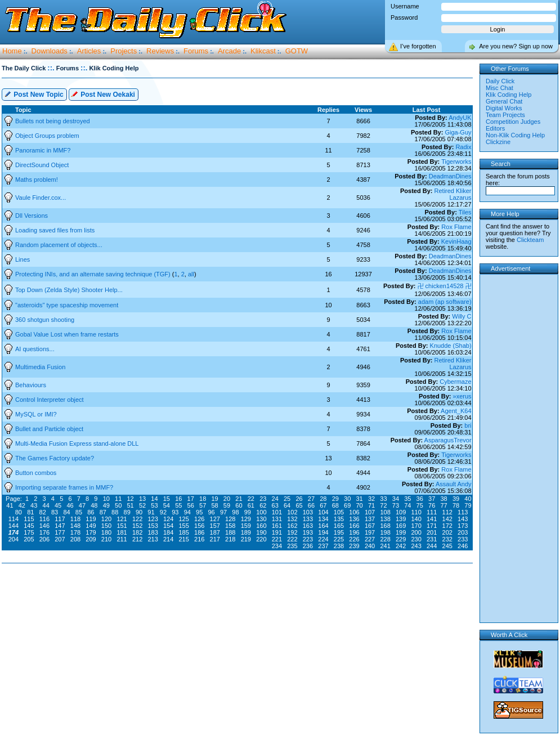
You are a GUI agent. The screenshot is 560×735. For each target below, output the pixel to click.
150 (106, 526)
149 (91, 526)
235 (292, 546)
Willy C (462, 316)
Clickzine (498, 142)
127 (215, 519)
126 (199, 519)
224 (323, 539)
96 (211, 512)
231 (432, 539)
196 (354, 532)
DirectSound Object (42, 165)
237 (323, 546)
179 (91, 532)
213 (153, 539)
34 (396, 499)
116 (44, 519)
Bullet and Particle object (49, 429)
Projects (124, 51)
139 (401, 519)
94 (187, 512)
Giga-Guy (458, 132)
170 (416, 526)
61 (251, 505)
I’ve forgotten (418, 46)
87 (103, 512)
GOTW (297, 51)
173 (463, 526)
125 (184, 519)
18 (203, 499)
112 (447, 512)
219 (246, 539)
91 (151, 512)
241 (385, 546)
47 (82, 505)
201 (432, 532)
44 (46, 505)
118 (75, 519)
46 (70, 505)
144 (14, 526)
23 (263, 499)
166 (354, 526)
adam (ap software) (445, 302)
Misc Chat (499, 88)
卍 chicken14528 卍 (445, 286)
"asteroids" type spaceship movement (67, 305)
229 (401, 539)
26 (299, 499)
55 (178, 505)
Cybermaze (455, 382)
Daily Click (500, 81)
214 (168, 539)
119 (91, 519)
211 (122, 539)
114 (14, 519)
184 (168, 532)
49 (106, 505)
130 (261, 519)
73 (396, 505)
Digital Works (504, 108)
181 (122, 532)
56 (191, 505)
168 (385, 526)
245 (447, 546)
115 (29, 519)
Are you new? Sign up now (516, 46)
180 (106, 532)
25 (287, 499)
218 (230, 539)
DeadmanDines (450, 176)
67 (323, 505)
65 (299, 505)
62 (263, 505)
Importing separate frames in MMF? (64, 487)
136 (354, 519)
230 (416, 539)
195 (339, 532)
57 (203, 505)
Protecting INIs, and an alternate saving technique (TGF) (94, 274)
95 (199, 512)
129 (246, 519)
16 (178, 499)
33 (383, 499)
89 (127, 512)
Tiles (465, 212)
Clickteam (530, 240)
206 (44, 539)
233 (463, 539)
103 (308, 512)
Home (12, 51)
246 (463, 546)
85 (79, 512)
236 (308, 546)
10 (106, 499)
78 (456, 505)
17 (191, 499)
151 (122, 526)
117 (60, 519)
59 (227, 505)
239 (354, 546)
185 (184, 532)
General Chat (504, 101)
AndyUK (460, 118)
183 (153, 532)
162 (292, 526)
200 (416, 532)
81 (30, 512)
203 (463, 532)
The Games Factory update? (55, 458)
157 (215, 526)
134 (323, 519)
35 (407, 499)
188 (230, 532)
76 (432, 505)
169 (401, 526)
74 (407, 505)
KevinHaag (456, 241)
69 (347, 505)
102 (292, 512)
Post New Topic (34, 94)
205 (29, 539)
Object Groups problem (47, 136)
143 (463, 519)
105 (339, 512)
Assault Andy (454, 484)
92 (163, 512)
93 (175, 512)
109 (401, 512)
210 (106, 539)
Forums (196, 51)
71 (371, 505)
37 (432, 499)
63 (275, 505)
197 (370, 532)
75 (420, 505)
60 (239, 505)
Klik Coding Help (509, 95)
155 (184, 526)
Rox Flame (456, 227)
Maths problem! (37, 180)
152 (137, 526)
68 (335, 505)
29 (335, 499)
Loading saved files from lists (55, 230)
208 (75, 539)
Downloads (50, 51)
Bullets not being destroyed (53, 121)
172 (447, 526)
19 (214, 499)
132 (292, 519)
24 (275, 499)
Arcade (229, 51)
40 (468, 499)
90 (139, 512)
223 (308, 539)
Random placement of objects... (59, 245)
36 (420, 499)
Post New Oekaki (103, 94)
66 (311, 505)
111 (432, 512)
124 (168, 519)
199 (401, 532)
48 (94, 505)
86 (91, 512)
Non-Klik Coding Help (515, 135)
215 (184, 539)
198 (385, 532)
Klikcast (263, 51)
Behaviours (31, 385)
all (191, 274)
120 (106, 519)
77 (443, 505)
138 (385, 519)
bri (468, 425)
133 (308, 519)
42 (22, 505)
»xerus (462, 396)
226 (354, 539)
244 (432, 546)
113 (463, 512)
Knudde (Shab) (451, 346)
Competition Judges (513, 122)
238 (339, 546)
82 (43, 512)
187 (215, 532)
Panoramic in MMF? (43, 150)
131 (277, 519)
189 (246, 532)
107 (370, 512)
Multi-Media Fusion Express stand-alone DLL (77, 443)
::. (51, 68)
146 (44, 526)
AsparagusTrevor (448, 440)
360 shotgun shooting (45, 320)
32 (371, 499)
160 (261, 526)
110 (416, 512)
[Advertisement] (240, 599)
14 (154, 499)
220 (261, 539)
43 (34, 505)
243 (416, 546)
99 (248, 512)
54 (167, 505)
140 (416, 519)
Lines (23, 259)
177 (60, 532)
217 (215, 539)
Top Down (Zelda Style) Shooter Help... (69, 290)
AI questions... (35, 349)
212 (137, 539)
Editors (495, 128)
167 (370, 526)
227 (370, 539)
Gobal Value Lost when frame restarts (67, 334)
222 (292, 539)
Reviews (160, 51)
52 (142, 505)
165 (339, 526)
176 (44, 532)
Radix (463, 147)
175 (29, 532)
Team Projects (505, 115)
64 (287, 505)
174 (14, 532)
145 (29, 526)
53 (154, 505)
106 (354, 512)
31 (360, 499)
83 (55, 512)
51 (130, 505)
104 (323, 512)
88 (115, 512)
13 (142, 499)
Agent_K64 (456, 411)
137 (370, 519)
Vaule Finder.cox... (41, 198)
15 (167, 499)
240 (370, 546)
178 (75, 532)
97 (223, 512)
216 (199, 539)
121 (122, 519)
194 (323, 532)
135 (339, 519)
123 (153, 519)
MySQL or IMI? (36, 414)
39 (456, 499)
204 (14, 539)
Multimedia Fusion (40, 367)
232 (447, 539)
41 (10, 505)
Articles (89, 51)
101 (277, 512)
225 (339, 539)
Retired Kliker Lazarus (453, 194)
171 (432, 526)
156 (199, 526)
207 (60, 539)
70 (360, 505)
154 (168, 526)
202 (447, 532)
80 (19, 512)
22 (251, 499)
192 (292, 532)
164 (323, 526)
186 (199, 532)
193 (308, 532)
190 (261, 532)
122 (137, 519)
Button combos (36, 473)
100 (261, 512)
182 (137, 532)
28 (323, 499)
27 (311, 499)
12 (130, 499)
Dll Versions (32, 216)
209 (91, 539)
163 (308, 526)
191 (277, 532)
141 (432, 519)
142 (447, 519)
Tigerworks (456, 162)
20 (227, 499)
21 (239, 499)
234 (277, 546)
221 (277, 539)
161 (277, 526)
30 (347, 499)
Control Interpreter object (50, 400)
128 (230, 519)
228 (385, 539)
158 (230, 526)
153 (153, 526)
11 (118, 499)
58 (214, 505)
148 (75, 526)
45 (58, 505)
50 (118, 505)
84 (66, 512)
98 (235, 512)
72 (383, 505)
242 (401, 546)
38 (443, 499)
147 (60, 526)
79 (468, 505)
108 (385, 512)
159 (246, 526)
